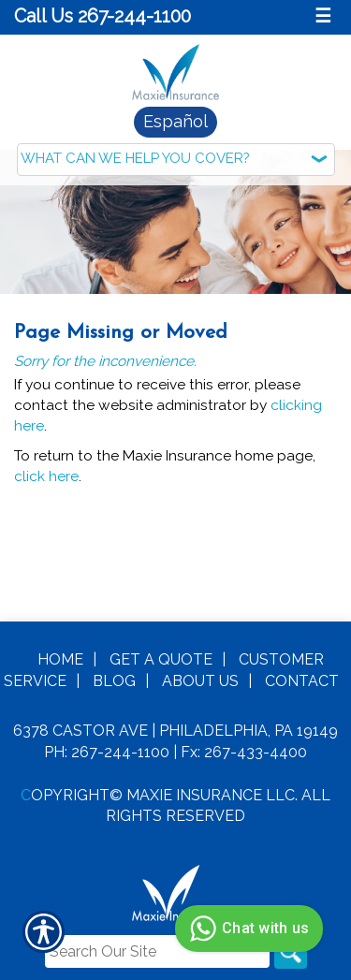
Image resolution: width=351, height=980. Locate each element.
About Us (200, 680)
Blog (114, 680)
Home (60, 658)
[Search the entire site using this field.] (157, 951)
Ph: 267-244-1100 (107, 751)
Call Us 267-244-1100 (102, 16)
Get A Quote (161, 658)
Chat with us (247, 929)
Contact (302, 680)
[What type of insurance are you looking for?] (176, 160)
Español (175, 121)
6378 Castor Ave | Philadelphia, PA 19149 (175, 730)
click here (46, 475)
